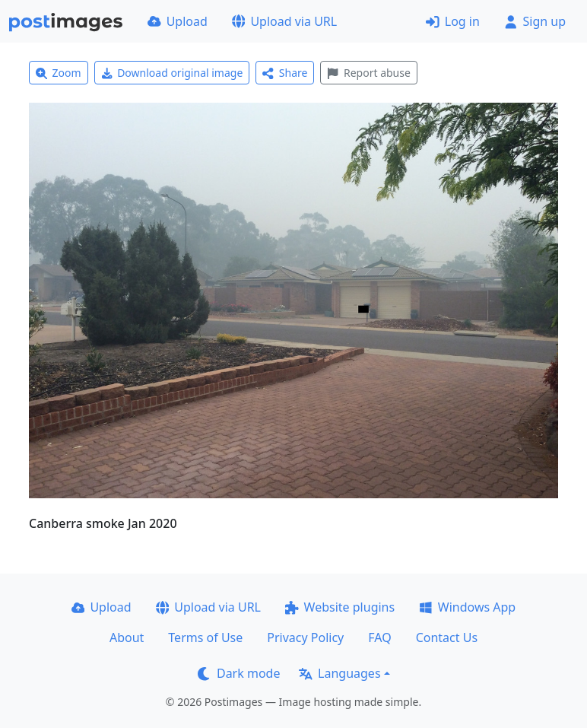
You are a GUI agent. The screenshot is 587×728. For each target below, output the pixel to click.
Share (285, 73)
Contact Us (447, 637)
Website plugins (340, 607)
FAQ (379, 637)
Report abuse (368, 73)
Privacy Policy (305, 637)
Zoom (59, 73)
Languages (340, 673)
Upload (178, 21)
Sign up (535, 21)
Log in (453, 21)
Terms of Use (205, 637)
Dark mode (239, 673)
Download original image (172, 73)
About (127, 637)
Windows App (467, 607)
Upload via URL (284, 21)
